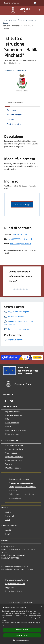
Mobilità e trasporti (13, 468)
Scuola (5, 23)
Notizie (8, 512)
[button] (22, 640)
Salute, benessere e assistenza (22, 494)
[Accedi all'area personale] (35, 3)
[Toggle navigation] (5, 10)
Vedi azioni (22, 70)
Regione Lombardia (11, 3)
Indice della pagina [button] (15, 102)
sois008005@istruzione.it (20, 244)
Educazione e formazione (19, 479)
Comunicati (10, 516)
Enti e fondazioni (12, 423)
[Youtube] (12, 401)
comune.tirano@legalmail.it (17, 566)
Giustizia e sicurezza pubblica (21, 483)
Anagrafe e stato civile (14, 445)
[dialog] (22, 624)
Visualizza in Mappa (22, 204)
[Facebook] (6, 401)
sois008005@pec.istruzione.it (21, 239)
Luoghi (31, 20)
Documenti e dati (12, 434)
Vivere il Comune (18, 20)
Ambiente (13, 490)
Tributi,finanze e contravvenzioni (22, 487)
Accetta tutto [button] (22, 630)
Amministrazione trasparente (21, 602)
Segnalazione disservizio (15, 584)
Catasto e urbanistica (14, 460)
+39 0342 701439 (20, 234)
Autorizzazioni (15, 498)
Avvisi (8, 520)
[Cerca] (39, 10)
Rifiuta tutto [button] (22, 635)
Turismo (9, 464)
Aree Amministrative (14, 415)
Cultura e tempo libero (14, 449)
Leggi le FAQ (10, 587)
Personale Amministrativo (16, 430)
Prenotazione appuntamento (17, 580)
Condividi (10, 70)
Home (5, 20)
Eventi (8, 534)
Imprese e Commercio (14, 457)
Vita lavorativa (11, 453)
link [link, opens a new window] (10, 625)
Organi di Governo (13, 412)
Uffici (7, 419)
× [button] (41, 606)
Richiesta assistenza (13, 591)
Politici (8, 426)
